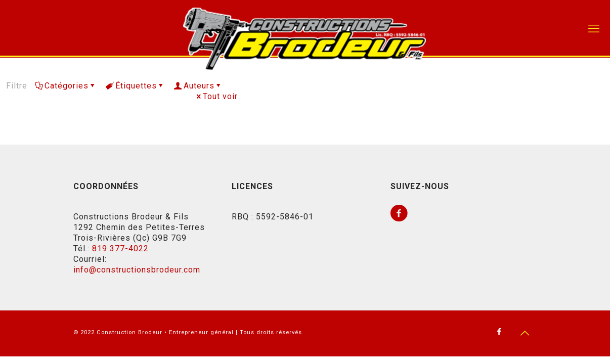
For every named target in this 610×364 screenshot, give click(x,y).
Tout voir (216, 96)
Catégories (66, 86)
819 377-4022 (120, 248)
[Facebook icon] (499, 332)
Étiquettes (135, 86)
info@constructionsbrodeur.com (137, 270)
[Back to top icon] (525, 333)
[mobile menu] (594, 29)
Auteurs (198, 86)
